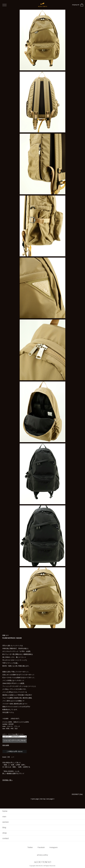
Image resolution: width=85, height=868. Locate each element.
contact (6, 838)
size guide (6, 745)
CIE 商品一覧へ (7, 780)
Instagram (54, 847)
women (6, 822)
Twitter (30, 847)
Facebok (41, 847)
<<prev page (35, 799)
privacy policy (42, 855)
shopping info (76, 5)
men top (43, 799)
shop (5, 833)
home (5, 811)
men (4, 817)
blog (4, 827)
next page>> (50, 799)
